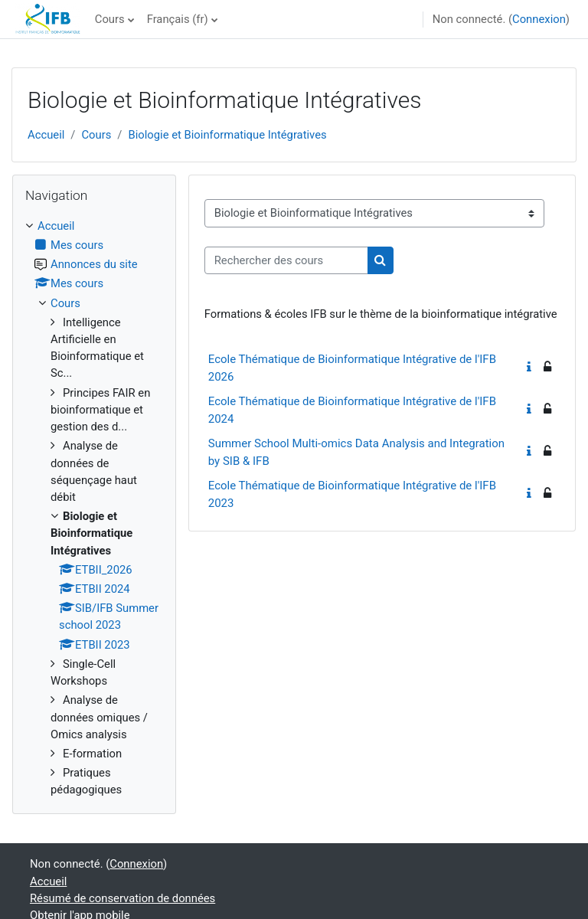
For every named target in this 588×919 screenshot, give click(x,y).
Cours (110, 19)
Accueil (46, 135)
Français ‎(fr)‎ (178, 19)
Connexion (539, 19)
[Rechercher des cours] (286, 260)
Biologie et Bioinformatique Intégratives (227, 135)
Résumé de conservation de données (122, 898)
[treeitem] (94, 508)
